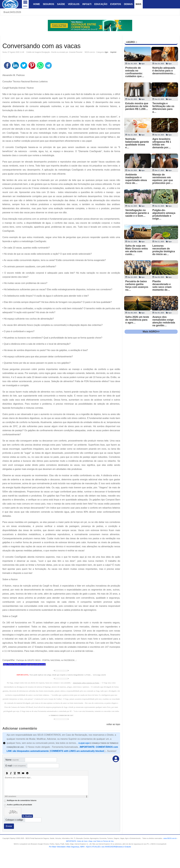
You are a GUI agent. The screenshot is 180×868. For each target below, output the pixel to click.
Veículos (74, 4)
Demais (128, 4)
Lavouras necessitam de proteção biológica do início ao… (164, 250)
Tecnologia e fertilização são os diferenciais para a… (163, 108)
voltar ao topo (113, 724)
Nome (12, 760)
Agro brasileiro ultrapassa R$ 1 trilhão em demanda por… (162, 143)
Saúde (61, 4)
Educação (101, 4)
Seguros (49, 4)
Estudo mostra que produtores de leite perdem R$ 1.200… (137, 106)
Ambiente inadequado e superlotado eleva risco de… (136, 179)
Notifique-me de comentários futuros (22, 800)
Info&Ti (87, 4)
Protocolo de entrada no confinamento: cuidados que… (135, 72)
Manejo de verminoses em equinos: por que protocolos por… (163, 179)
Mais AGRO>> (151, 332)
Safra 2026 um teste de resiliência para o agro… (137, 320)
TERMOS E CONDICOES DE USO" (62, 715)
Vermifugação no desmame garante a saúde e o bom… (137, 213)
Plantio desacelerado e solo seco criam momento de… (162, 286)
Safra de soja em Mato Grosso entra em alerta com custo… (136, 250)
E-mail (16, 766)
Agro (106, 52)
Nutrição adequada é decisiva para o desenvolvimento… (164, 71)
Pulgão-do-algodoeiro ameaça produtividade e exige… (164, 214)
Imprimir (113, 52)
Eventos (116, 4)
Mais (139, 4)
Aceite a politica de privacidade (19, 805)
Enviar (9, 826)
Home (37, 4)
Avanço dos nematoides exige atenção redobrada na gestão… (164, 321)
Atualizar (28, 816)
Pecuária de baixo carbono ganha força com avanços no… (137, 286)
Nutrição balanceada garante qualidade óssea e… (137, 143)
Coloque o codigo (14, 820)
